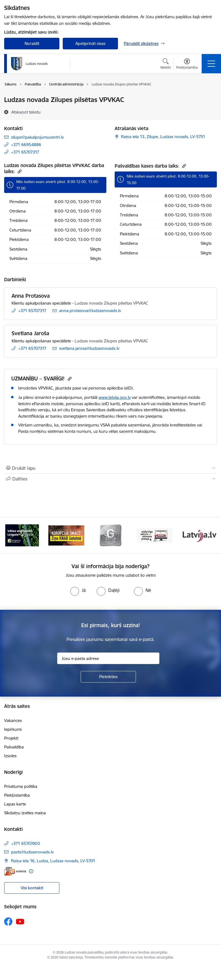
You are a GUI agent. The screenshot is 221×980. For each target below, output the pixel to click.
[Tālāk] (210, 535)
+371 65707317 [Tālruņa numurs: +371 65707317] (25, 152)
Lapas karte (15, 804)
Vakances (13, 720)
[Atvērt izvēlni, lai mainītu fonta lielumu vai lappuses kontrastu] (187, 65)
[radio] (78, 590)
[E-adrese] (15, 871)
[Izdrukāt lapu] (110, 468)
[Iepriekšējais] (11, 535)
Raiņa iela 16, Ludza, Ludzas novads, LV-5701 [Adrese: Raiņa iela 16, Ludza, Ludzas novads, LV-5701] (53, 861)
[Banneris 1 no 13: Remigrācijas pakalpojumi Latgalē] (22, 535)
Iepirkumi (13, 729)
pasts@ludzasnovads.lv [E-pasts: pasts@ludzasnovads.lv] (32, 852)
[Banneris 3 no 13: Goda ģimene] (110, 535)
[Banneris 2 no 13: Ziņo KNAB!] (66, 535)
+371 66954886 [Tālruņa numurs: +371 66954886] (26, 145)
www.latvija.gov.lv (115, 397)
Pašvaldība (14, 747)
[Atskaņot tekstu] (26, 112)
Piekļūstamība (17, 795)
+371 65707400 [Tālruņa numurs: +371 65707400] (26, 843)
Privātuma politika (21, 786)
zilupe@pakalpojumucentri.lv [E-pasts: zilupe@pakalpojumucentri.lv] (37, 137)
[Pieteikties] (108, 677)
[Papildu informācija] (31, 871)
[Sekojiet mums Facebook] (8, 922)
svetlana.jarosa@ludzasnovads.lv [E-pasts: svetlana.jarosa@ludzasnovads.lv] (89, 348)
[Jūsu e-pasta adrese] (108, 658)
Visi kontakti (32, 888)
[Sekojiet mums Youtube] (20, 921)
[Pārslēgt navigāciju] (211, 64)
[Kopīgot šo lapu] (110, 479)
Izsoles (10, 756)
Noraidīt (32, 43)
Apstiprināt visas (90, 43)
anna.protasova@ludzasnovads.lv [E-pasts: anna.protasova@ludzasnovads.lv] (90, 311)
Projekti (11, 738)
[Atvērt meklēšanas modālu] (166, 65)
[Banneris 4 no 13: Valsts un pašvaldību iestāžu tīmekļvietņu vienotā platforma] (155, 535)
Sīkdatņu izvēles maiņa (25, 813)
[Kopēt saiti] (19, 171)
